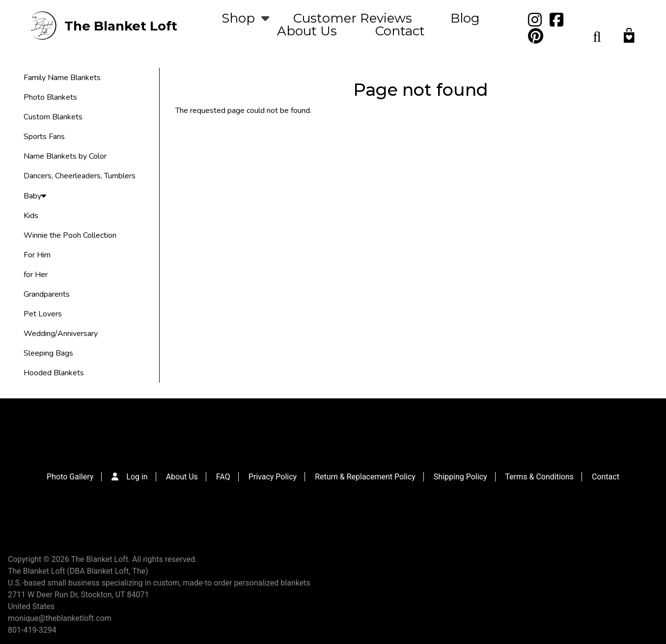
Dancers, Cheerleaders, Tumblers (80, 176)
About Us (307, 31)
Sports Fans (44, 137)
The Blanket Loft (121, 26)
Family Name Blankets (62, 78)
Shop (238, 18)
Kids (31, 216)
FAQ (223, 477)
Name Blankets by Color (65, 156)
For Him (37, 255)
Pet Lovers (43, 314)
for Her (36, 275)
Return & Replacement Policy (365, 477)
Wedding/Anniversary (61, 334)
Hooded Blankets (54, 373)
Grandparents (47, 294)
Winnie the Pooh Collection (70, 235)
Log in (137, 477)
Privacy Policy (273, 477)
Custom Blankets (53, 117)
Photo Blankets (50, 97)
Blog (465, 18)
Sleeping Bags (48, 353)
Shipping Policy (460, 477)
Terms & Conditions (540, 477)
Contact (400, 31)
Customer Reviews (353, 18)
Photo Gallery (70, 477)
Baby (35, 196)
